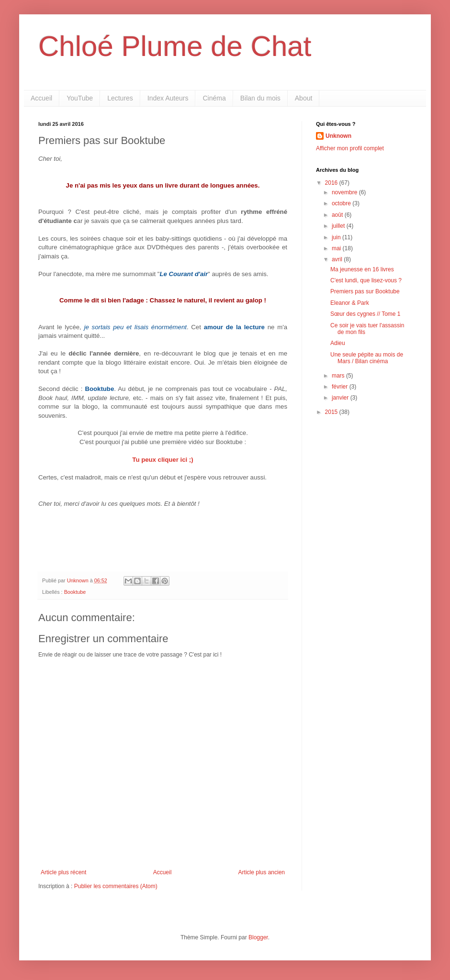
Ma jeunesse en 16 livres (362, 269)
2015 (332, 412)
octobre (342, 203)
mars (339, 376)
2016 (332, 183)
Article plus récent (63, 872)
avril (338, 259)
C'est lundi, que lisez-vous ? (366, 280)
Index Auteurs (168, 98)
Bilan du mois (260, 98)
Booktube (75, 592)
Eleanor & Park (350, 303)
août (338, 215)
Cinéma (214, 98)
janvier (341, 398)
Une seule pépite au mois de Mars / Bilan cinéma (367, 358)
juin (337, 237)
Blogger (258, 937)
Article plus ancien (262, 872)
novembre (345, 192)
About (304, 98)
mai (337, 248)
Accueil (41, 98)
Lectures (120, 98)
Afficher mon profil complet (350, 148)
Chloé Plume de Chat (175, 46)
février (341, 387)
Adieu (338, 343)
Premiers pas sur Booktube (365, 291)
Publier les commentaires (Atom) (116, 886)
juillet (339, 226)
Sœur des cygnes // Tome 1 (366, 314)
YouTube (80, 98)
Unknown (338, 136)
